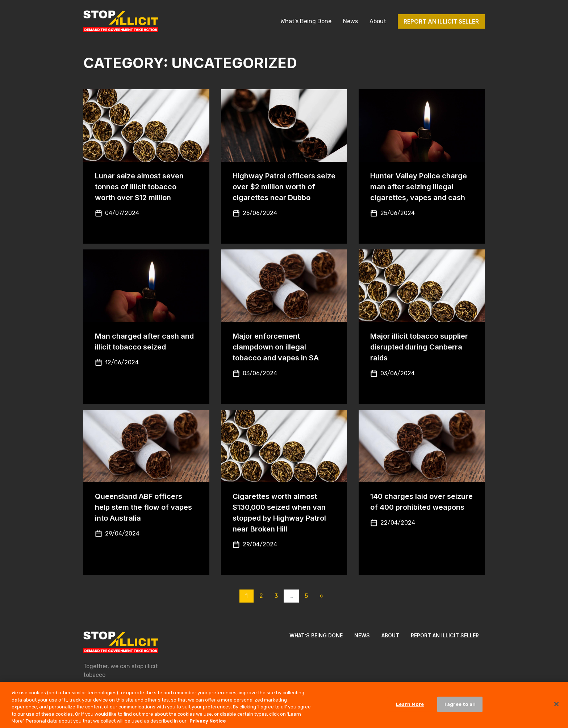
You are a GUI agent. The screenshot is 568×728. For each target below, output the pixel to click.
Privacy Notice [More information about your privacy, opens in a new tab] (208, 724)
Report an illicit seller (441, 21)
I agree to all (460, 708)
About (378, 21)
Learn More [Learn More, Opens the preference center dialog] (410, 708)
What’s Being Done (306, 21)
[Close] (556, 707)
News (350, 21)
